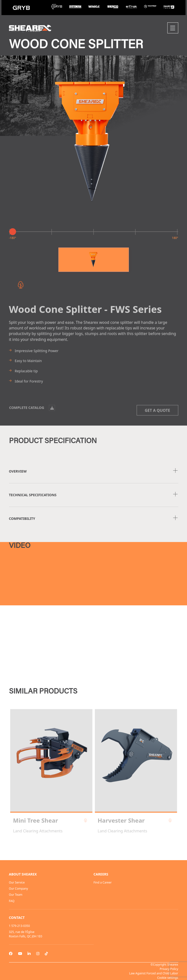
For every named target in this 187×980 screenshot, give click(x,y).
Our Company (19, 889)
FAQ (12, 901)
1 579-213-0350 (19, 926)
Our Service (17, 882)
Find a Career (103, 882)
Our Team (16, 895)
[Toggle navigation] (173, 28)
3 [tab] (98, 847)
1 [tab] (89, 847)
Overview (18, 471)
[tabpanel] (51, 771)
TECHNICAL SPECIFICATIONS (33, 495)
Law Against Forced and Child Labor (154, 973)
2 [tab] (94, 847)
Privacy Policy (169, 969)
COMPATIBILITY (22, 519)
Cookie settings (168, 978)
